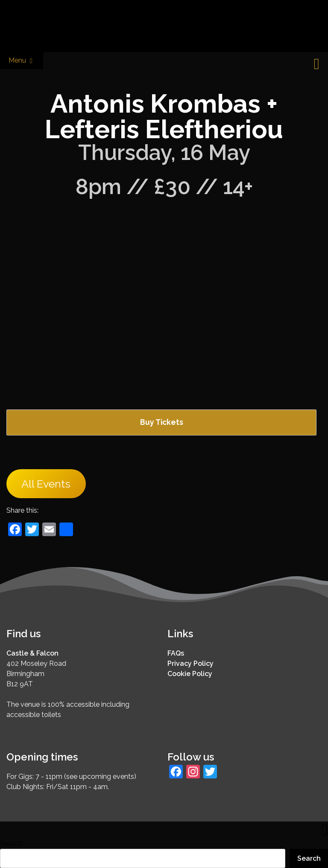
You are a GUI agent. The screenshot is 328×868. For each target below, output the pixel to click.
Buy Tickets (162, 422)
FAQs (176, 653)
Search (11, 843)
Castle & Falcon (32, 653)
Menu (22, 61)
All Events (46, 484)
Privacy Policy (190, 663)
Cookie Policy (190, 674)
